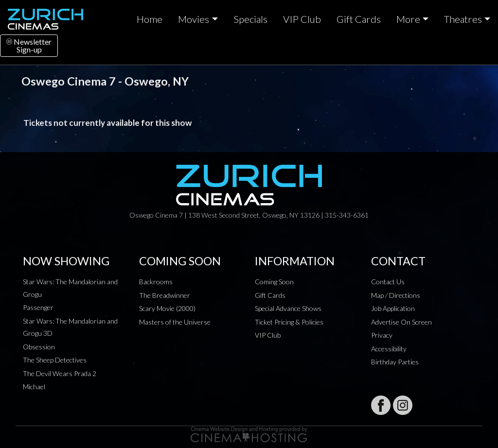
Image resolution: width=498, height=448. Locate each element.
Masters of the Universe (175, 322)
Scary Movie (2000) (167, 308)
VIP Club (302, 19)
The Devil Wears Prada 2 (60, 373)
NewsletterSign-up (29, 45)
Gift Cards (359, 19)
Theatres (463, 19)
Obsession (39, 347)
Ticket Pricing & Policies (289, 322)
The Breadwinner (165, 295)
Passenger (38, 307)
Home (150, 19)
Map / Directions (396, 295)
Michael (34, 387)
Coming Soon (274, 282)
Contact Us (388, 282)
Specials (250, 19)
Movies (194, 19)
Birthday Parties (395, 362)
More (408, 19)
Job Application (393, 308)
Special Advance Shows (288, 308)
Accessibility (389, 349)
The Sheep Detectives (55, 360)
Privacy (382, 335)
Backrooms (156, 282)
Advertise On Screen (401, 322)
